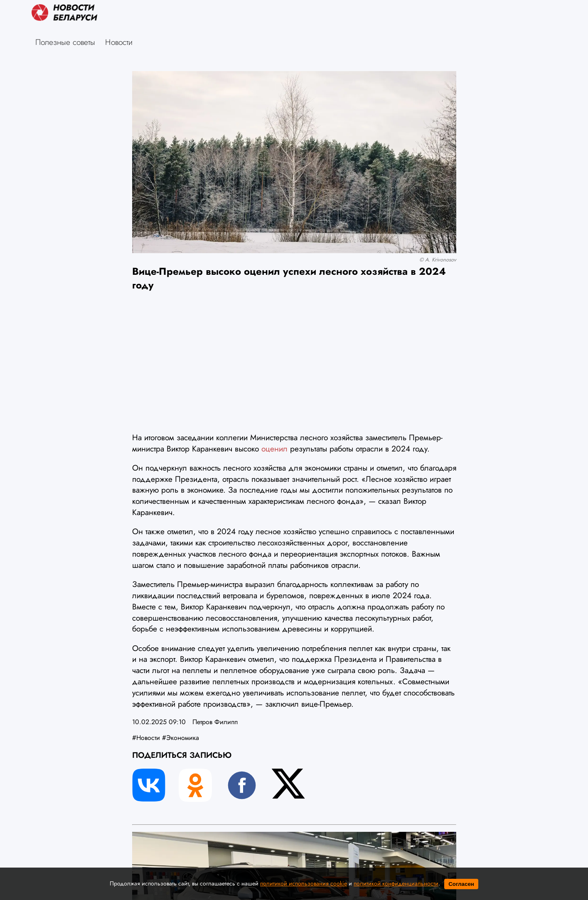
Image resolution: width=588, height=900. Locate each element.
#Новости (146, 738)
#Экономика (181, 738)
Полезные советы (65, 42)
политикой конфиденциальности (396, 883)
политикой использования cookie (304, 883)
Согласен (461, 884)
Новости (119, 42)
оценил (274, 449)
